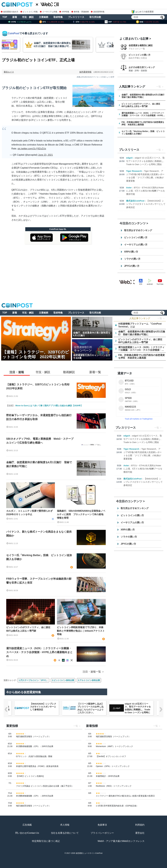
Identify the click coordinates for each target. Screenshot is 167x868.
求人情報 (65, 825)
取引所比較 (95, 17)
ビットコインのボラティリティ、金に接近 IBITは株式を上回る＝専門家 (29, 629)
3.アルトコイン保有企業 (89, 680)
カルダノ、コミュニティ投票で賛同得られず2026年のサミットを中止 (29, 513)
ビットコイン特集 (29, 12)
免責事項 (102, 825)
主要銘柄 (44, 17)
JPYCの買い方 (132, 266)
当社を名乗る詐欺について (65, 833)
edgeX (129, 158)
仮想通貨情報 (85, 72)
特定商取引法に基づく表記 (46, 841)
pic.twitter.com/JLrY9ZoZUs (32, 149)
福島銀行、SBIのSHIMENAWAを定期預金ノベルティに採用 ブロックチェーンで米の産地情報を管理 (81, 514)
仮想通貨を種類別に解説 (141, 45)
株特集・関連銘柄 (80, 12)
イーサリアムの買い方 (136, 245)
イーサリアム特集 (49, 12)
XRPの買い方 (131, 252)
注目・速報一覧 (92, 672)
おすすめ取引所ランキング (142, 67)
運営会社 (140, 833)
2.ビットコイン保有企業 (63, 680)
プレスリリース (76, 17)
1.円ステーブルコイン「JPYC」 (33, 680)
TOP (5, 17)
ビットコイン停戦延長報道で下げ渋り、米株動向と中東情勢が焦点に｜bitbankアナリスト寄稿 (81, 631)
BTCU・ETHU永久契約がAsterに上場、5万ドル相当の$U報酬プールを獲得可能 (146, 191)
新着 (15, 17)
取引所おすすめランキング (138, 230)
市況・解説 (28, 17)
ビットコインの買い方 (140, 55)
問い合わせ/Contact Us (27, 833)
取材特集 (58, 17)
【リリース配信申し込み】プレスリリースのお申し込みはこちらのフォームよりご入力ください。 (90, 708)
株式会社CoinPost (135, 201)
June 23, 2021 (45, 155)
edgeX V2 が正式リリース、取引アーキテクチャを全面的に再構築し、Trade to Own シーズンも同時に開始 (146, 161)
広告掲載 (27, 825)
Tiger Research (134, 171)
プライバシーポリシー (102, 833)
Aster (129, 188)
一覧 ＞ (161, 318)
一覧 (159, 87)
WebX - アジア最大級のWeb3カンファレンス (121, 841)
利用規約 (140, 825)
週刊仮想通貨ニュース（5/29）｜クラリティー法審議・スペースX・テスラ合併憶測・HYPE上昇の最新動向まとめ (39, 652)
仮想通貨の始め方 (10, 12)
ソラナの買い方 (132, 259)
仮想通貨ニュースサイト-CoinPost (89, 853)
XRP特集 (64, 12)
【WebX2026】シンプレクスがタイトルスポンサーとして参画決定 (146, 204)
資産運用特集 (98, 12)
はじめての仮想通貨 (142, 12)
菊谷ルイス (9, 72)
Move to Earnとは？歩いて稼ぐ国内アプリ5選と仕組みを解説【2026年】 (49, 406)
